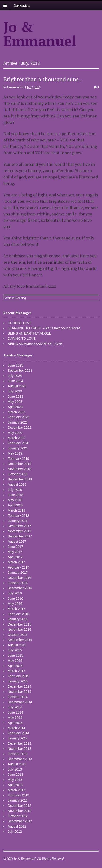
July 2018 (15, 490)
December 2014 (20, 686)
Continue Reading (15, 298)
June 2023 (15, 396)
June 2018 (15, 495)
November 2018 (20, 469)
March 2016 (16, 609)
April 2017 (15, 557)
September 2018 (20, 479)
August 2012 (17, 826)
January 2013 (18, 800)
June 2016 (15, 598)
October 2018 (18, 474)
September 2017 (20, 536)
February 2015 (18, 676)
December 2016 (20, 578)
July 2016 (15, 593)
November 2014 (20, 692)
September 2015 (20, 640)
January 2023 (18, 422)
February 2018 (18, 516)
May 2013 (15, 780)
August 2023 (17, 386)
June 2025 (15, 365)
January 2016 (18, 619)
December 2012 (20, 806)
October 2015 (18, 635)
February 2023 (18, 417)
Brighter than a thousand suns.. (43, 79)
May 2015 (15, 661)
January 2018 (18, 521)
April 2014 (15, 723)
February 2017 (18, 567)
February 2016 (18, 614)
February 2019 (18, 459)
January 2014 (18, 738)
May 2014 (15, 718)
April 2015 (15, 666)
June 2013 (15, 775)
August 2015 (17, 645)
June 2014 (15, 712)
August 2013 (17, 764)
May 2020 (15, 433)
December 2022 (20, 428)
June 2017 (15, 547)
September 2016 (20, 588)
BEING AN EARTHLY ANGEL (29, 333)
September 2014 (20, 702)
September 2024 (20, 371)
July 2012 (15, 832)
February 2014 (18, 733)
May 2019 (15, 453)
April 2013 (15, 785)
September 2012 (20, 821)
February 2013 (18, 795)
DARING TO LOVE (22, 339)
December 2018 (20, 464)
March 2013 (16, 790)
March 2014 (16, 728)
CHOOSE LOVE (20, 323)
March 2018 (16, 510)
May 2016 (15, 604)
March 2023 (16, 412)
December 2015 (20, 624)
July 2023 (15, 391)
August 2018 (17, 484)
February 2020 (18, 443)
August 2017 (17, 541)
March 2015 (16, 671)
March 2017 (16, 562)
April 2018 (15, 505)
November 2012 (20, 811)
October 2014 (18, 697)
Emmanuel (14, 87)
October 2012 (18, 816)
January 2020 (18, 448)
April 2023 (15, 407)
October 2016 (18, 583)
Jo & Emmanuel (40, 34)
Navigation (22, 5)
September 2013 (20, 759)
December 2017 (20, 526)
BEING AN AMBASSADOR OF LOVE (35, 344)
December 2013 (20, 743)
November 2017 (20, 531)
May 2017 (15, 552)
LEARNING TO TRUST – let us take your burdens (44, 328)
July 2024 (15, 376)
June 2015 (15, 655)
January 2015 (18, 681)
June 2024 (15, 381)
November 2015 (20, 630)
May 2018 (15, 500)
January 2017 (18, 573)
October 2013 (18, 754)
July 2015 (15, 650)
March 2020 (16, 438)
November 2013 (20, 749)
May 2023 (15, 402)
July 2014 (15, 707)
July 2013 (15, 769)
